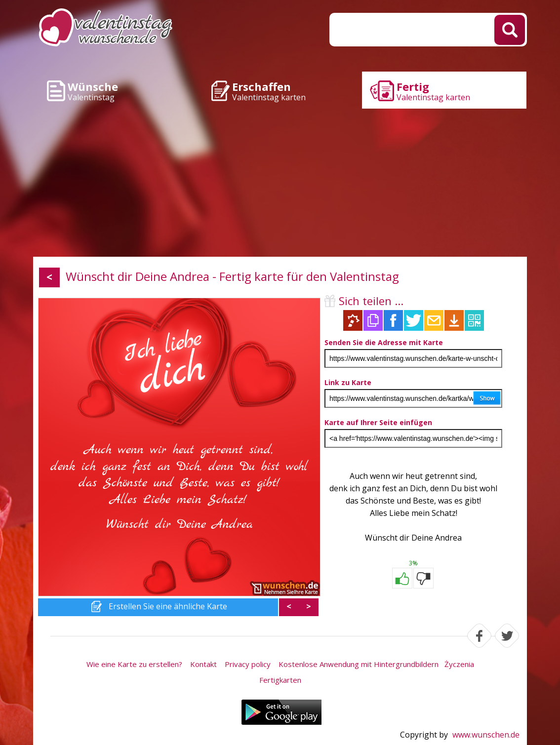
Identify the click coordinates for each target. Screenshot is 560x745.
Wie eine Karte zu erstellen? (134, 664)
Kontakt (203, 664)
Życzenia (459, 664)
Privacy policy (248, 664)
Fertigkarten (280, 680)
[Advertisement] (280, 183)
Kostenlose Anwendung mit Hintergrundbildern (359, 664)
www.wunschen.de (486, 735)
